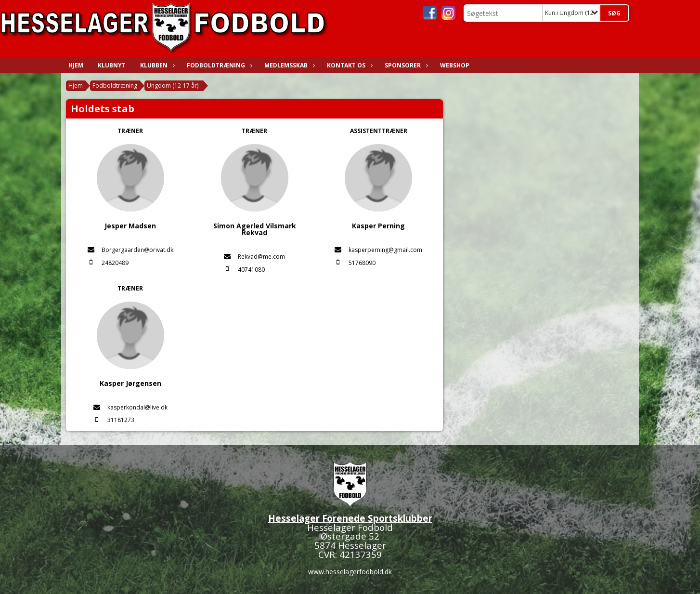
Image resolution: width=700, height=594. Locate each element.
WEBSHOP (455, 65)
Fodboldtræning (218, 65)
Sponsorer (405, 65)
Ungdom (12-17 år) (173, 86)
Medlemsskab (288, 65)
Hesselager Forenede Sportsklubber (350, 518)
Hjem (76, 65)
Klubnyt (112, 65)
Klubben (156, 65)
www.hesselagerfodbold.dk (350, 572)
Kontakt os (349, 65)
